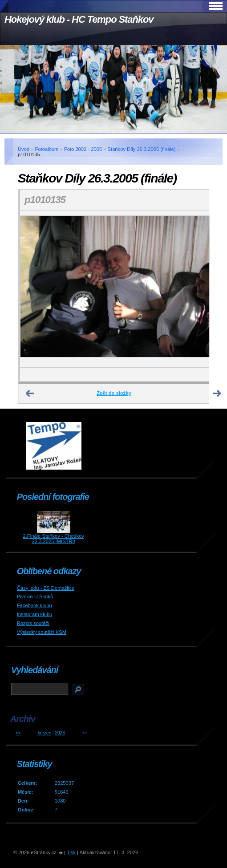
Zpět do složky (114, 393)
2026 (60, 733)
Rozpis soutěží (33, 623)
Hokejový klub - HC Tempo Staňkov (79, 19)
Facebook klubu (34, 605)
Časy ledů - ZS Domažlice (46, 588)
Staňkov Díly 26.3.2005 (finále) (142, 149)
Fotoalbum (47, 149)
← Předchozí (30, 393)
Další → (217, 393)
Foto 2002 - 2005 (83, 149)
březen (45, 733)
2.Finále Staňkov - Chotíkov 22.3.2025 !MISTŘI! (54, 539)
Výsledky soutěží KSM (42, 632)
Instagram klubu (35, 614)
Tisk (71, 852)
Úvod (24, 149)
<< (18, 733)
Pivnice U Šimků (35, 596)
